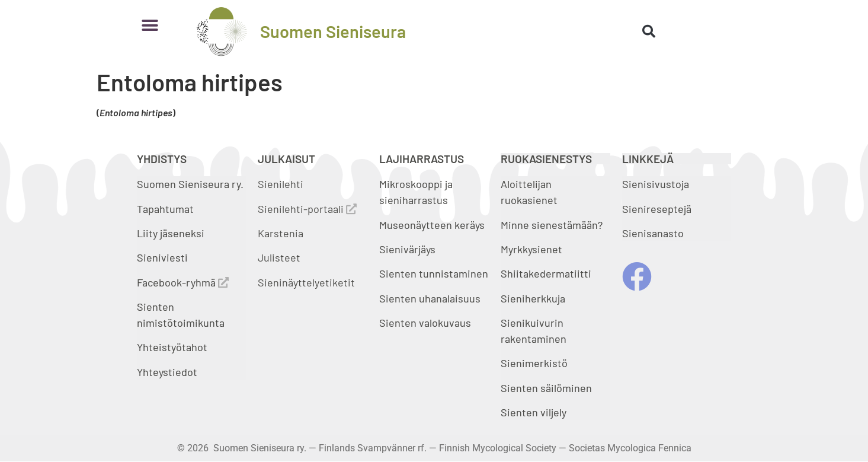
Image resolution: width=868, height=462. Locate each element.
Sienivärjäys (407, 249)
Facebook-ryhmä (183, 282)
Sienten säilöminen (546, 388)
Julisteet (279, 257)
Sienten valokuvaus (425, 323)
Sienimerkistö (534, 363)
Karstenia (281, 233)
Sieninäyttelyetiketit (306, 282)
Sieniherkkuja (533, 298)
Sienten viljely (534, 412)
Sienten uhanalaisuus (430, 298)
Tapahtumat (165, 209)
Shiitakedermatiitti (546, 273)
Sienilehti (281, 184)
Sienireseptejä (657, 209)
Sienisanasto (653, 233)
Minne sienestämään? (552, 225)
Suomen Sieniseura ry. (190, 184)
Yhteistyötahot (172, 347)
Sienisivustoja (656, 184)
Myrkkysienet (531, 249)
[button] (150, 25)
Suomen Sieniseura (333, 31)
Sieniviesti (164, 257)
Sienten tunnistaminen (434, 273)
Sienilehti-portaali (307, 209)
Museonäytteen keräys (432, 225)
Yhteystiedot (167, 372)
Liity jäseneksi (171, 233)
